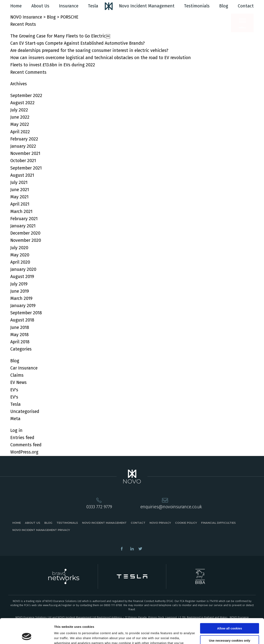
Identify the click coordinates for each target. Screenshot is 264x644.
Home (16, 6)
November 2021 (25, 153)
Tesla (93, 6)
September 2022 (26, 96)
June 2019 (20, 291)
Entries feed (22, 438)
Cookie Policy (186, 523)
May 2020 (20, 255)
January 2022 (23, 146)
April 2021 (20, 204)
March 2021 (21, 212)
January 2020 (23, 269)
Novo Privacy (160, 523)
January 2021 (23, 226)
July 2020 (19, 248)
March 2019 (21, 298)
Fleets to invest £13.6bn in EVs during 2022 (53, 65)
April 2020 (20, 262)
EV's (14, 390)
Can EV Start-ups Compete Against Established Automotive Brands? (78, 43)
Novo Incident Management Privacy (41, 530)
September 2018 (26, 313)
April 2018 (20, 342)
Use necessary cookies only (230, 617)
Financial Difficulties (218, 523)
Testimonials (197, 6)
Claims (17, 375)
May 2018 (19, 335)
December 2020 (25, 233)
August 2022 (22, 103)
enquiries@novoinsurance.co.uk (171, 507)
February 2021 (24, 219)
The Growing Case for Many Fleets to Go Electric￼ (60, 36)
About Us (40, 6)
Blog (224, 6)
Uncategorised (25, 411)
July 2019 (19, 284)
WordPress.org (24, 452)
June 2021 (20, 190)
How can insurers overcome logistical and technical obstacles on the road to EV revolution (101, 58)
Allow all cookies (230, 605)
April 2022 (20, 132)
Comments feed (26, 445)
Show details (64, 636)
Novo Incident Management (147, 6)
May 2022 (20, 124)
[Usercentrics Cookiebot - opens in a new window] (27, 636)
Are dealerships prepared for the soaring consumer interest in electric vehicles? (89, 50)
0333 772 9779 (99, 507)
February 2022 (24, 139)
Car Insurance (24, 368)
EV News (18, 382)
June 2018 (20, 327)
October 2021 (23, 161)
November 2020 (26, 240)
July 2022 (19, 110)
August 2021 (22, 175)
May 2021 (19, 197)
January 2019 (23, 306)
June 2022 (20, 117)
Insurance (69, 6)
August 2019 (22, 277)
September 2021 (26, 168)
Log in (16, 430)
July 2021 (19, 182)
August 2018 (22, 320)
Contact (246, 6)
